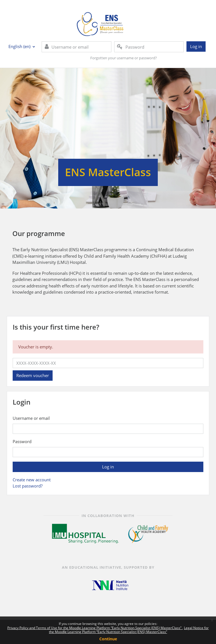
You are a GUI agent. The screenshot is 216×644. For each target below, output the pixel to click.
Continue (108, 639)
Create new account (32, 480)
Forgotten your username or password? (124, 58)
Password (22, 441)
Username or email (31, 418)
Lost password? (28, 486)
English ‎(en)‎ (20, 46)
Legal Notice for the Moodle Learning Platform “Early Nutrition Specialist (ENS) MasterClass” (129, 630)
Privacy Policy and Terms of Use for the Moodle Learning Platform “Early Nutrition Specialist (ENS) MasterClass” (95, 628)
